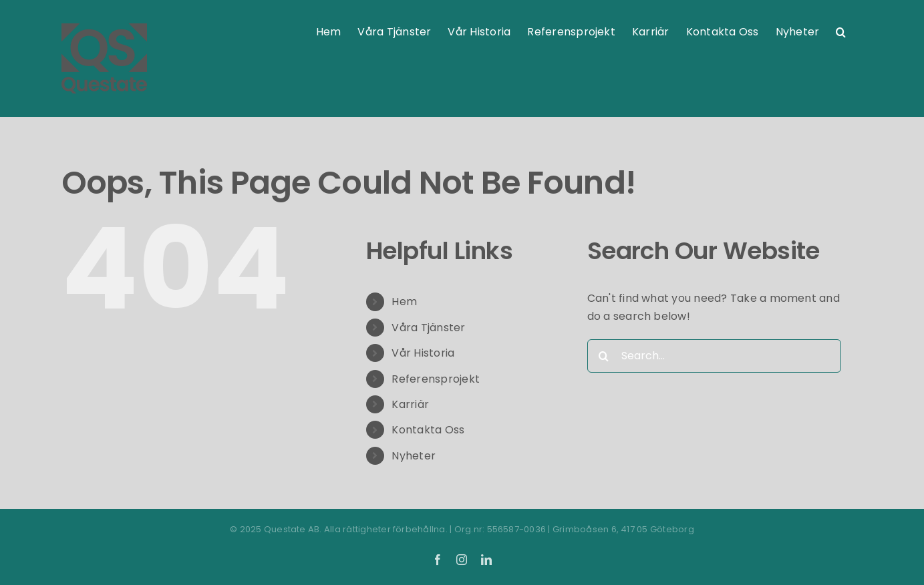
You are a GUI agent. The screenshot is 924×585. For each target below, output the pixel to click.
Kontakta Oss (428, 430)
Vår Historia (423, 353)
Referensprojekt (436, 379)
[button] (841, 32)
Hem (404, 302)
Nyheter (414, 456)
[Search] (604, 356)
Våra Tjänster (428, 328)
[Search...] (714, 356)
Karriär (410, 404)
